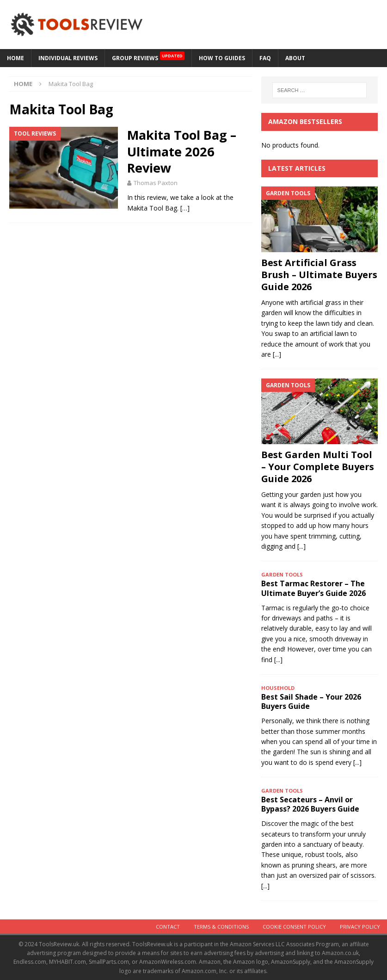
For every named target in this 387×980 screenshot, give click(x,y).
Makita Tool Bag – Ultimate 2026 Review (182, 151)
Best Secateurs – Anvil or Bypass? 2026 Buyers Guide (310, 804)
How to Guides (222, 58)
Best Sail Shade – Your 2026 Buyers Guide (311, 702)
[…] (185, 208)
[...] (277, 354)
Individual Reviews (68, 58)
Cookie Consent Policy (294, 927)
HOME (15, 58)
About (295, 58)
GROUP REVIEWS (148, 56)
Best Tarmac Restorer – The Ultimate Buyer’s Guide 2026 (313, 588)
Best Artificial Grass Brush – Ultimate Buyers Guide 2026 (319, 275)
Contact (168, 927)
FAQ (265, 58)
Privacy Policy (360, 927)
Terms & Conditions (221, 927)
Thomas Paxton (156, 183)
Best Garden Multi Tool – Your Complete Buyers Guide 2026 (318, 467)
